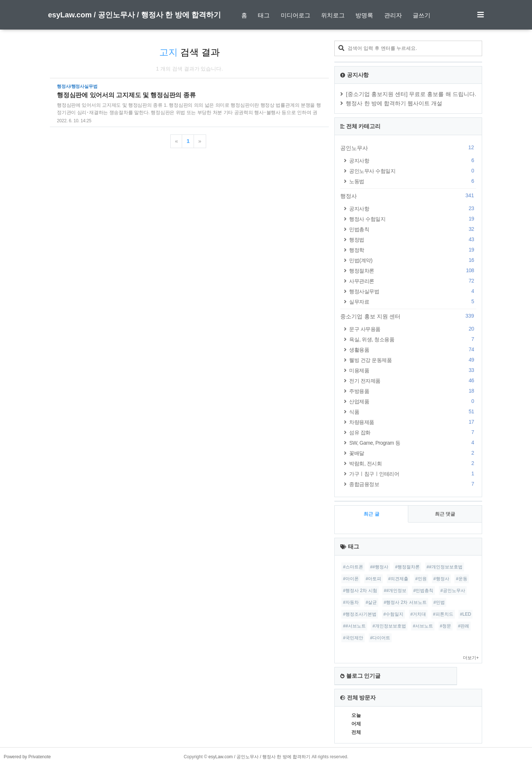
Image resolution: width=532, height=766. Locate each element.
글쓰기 (422, 15)
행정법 (413, 240)
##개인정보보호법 (445, 567)
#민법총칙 (424, 591)
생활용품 (413, 350)
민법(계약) (413, 260)
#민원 (421, 579)
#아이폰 (351, 579)
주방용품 (413, 391)
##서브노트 (354, 626)
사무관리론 (413, 281)
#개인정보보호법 (389, 626)
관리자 (393, 15)
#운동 (462, 579)
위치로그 (333, 15)
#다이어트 (380, 638)
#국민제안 (353, 638)
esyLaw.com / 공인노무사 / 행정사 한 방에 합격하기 (134, 15)
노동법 (413, 181)
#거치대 (418, 614)
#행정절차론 (407, 567)
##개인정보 (395, 591)
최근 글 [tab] (371, 514)
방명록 (364, 15)
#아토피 (374, 579)
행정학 (413, 250)
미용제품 (413, 370)
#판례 (464, 626)
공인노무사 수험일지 (413, 171)
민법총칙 (413, 229)
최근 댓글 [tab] (445, 514)
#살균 (371, 602)
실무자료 (413, 302)
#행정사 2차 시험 (360, 591)
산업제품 (413, 401)
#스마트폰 (353, 567)
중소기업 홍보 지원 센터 (408, 316)
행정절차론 (413, 271)
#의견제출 (398, 579)
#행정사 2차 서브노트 (405, 602)
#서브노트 (423, 626)
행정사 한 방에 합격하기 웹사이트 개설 (394, 103)
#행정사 (441, 579)
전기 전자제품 (413, 381)
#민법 (439, 602)
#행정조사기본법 (360, 614)
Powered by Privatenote (27, 757)
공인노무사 (408, 148)
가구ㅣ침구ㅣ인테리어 (413, 474)
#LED (465, 614)
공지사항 (413, 160)
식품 (413, 412)
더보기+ (471, 658)
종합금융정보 (413, 484)
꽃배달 (413, 453)
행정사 (408, 196)
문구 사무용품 (413, 329)
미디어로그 (296, 15)
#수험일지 (394, 614)
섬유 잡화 (413, 432)
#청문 (446, 626)
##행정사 (379, 567)
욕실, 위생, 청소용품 (413, 339)
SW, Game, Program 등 (413, 443)
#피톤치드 (443, 614)
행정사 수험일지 (413, 219)
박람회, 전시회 (413, 463)
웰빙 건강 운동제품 (413, 360)
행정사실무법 (413, 291)
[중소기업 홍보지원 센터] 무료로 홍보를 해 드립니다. (411, 94)
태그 (264, 15)
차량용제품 (413, 422)
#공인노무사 (453, 591)
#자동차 (351, 602)
